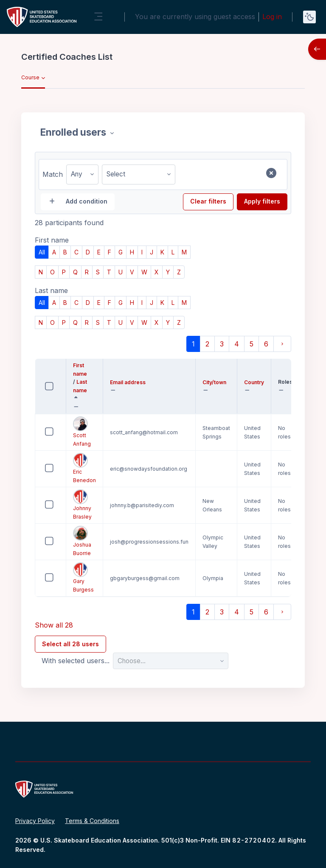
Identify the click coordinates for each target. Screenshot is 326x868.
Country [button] (254, 383)
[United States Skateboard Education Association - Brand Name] (42, 17)
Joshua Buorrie (82, 541)
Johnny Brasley (82, 505)
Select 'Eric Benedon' (42, 475)
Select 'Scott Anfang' (42, 438)
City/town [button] (216, 383)
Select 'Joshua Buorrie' (42, 548)
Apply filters (262, 201)
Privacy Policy (35, 821)
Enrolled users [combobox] (74, 132)
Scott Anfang (82, 432)
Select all (58, 381)
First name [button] (84, 370)
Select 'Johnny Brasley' (42, 511)
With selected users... (76, 661)
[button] (78, 407)
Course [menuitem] (30, 77)
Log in (272, 17)
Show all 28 (54, 625)
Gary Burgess (83, 578)
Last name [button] (84, 387)
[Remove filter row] (271, 173)
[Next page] (282, 344)
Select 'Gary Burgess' (42, 584)
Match (53, 174)
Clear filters (208, 201)
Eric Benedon (84, 468)
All (42, 252)
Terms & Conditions (92, 821)
